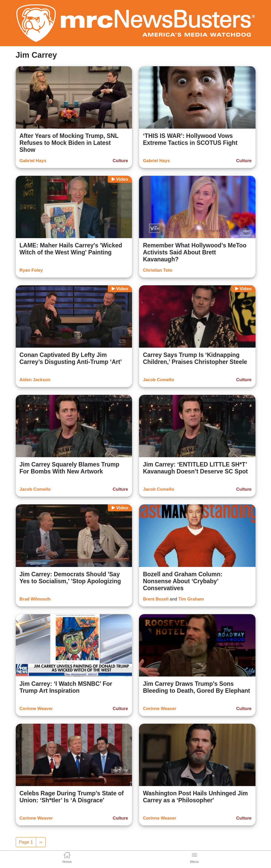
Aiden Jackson (35, 380)
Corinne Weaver (36, 709)
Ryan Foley (31, 270)
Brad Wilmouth (35, 599)
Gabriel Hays (33, 161)
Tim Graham (191, 599)
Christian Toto (158, 270)
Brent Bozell (156, 599)
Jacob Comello (158, 380)
